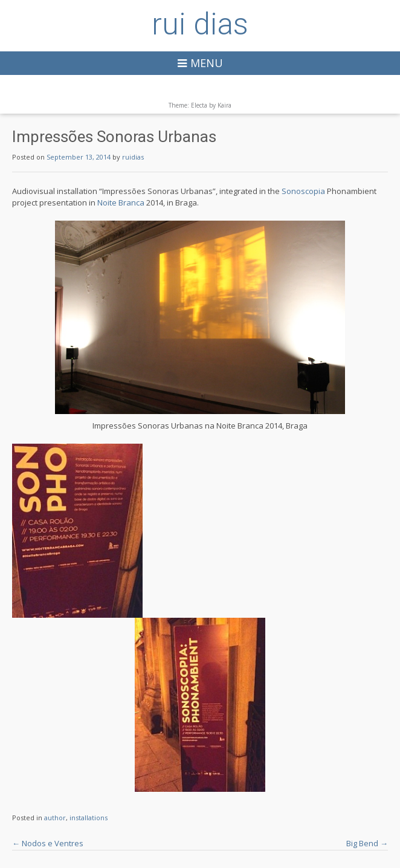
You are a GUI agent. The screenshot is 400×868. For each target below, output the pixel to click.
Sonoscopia (303, 191)
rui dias (200, 24)
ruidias (133, 157)
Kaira (224, 105)
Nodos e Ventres (48, 843)
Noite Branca (121, 202)
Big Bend (367, 843)
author (55, 818)
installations (89, 818)
